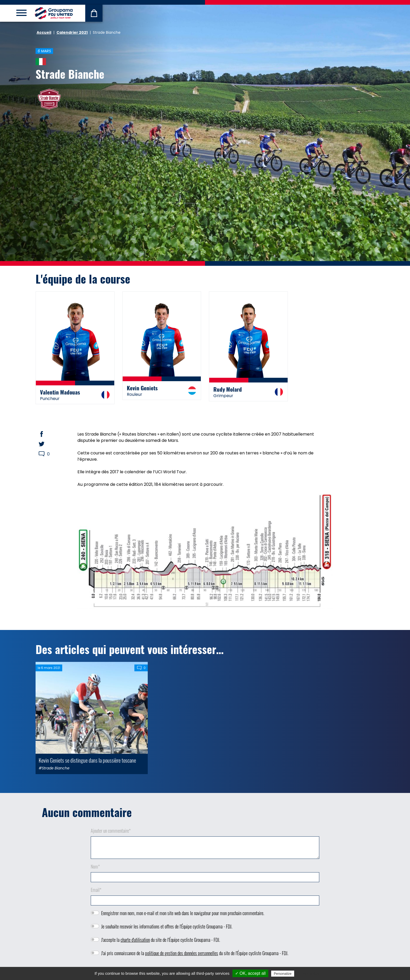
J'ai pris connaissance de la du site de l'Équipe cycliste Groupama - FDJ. (195, 953)
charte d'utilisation (135, 940)
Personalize (283, 974)
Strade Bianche (70, 74)
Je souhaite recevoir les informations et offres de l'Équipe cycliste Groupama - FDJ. (167, 926)
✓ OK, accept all (250, 973)
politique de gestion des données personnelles (182, 953)
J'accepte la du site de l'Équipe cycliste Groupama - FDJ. (161, 940)
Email (96, 890)
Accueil (44, 32)
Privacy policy (308, 973)
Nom (95, 866)
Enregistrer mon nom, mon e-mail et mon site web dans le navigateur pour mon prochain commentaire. (183, 913)
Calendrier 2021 (72, 32)
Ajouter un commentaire (111, 831)
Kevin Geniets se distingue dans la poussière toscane (87, 760)
